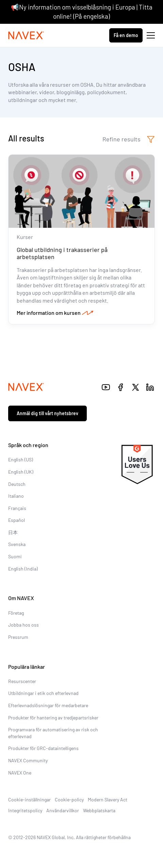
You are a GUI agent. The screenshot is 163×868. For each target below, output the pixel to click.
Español (17, 520)
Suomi (15, 556)
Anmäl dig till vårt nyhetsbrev (47, 413)
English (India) (23, 569)
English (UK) (21, 472)
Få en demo (126, 35)
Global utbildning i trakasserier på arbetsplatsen (62, 253)
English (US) (21, 459)
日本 (13, 532)
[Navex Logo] (26, 35)
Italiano (16, 496)
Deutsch (17, 484)
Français (17, 508)
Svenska (17, 544)
